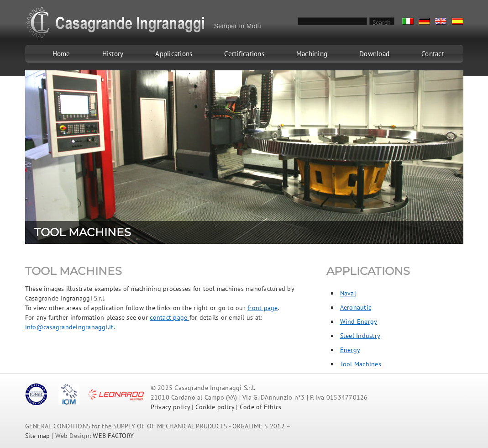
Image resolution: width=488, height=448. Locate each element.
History (113, 54)
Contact (433, 54)
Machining (312, 54)
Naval (348, 293)
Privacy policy (171, 407)
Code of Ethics (261, 407)
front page (263, 308)
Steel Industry (360, 336)
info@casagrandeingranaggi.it (69, 327)
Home (61, 54)
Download (374, 54)
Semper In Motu (238, 26)
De (424, 21)
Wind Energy (359, 322)
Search (382, 22)
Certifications (244, 54)
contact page (169, 317)
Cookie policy (215, 407)
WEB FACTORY (113, 436)
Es (458, 21)
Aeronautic (356, 307)
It (408, 21)
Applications (174, 54)
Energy (350, 350)
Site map (38, 436)
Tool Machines (361, 364)
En (441, 21)
